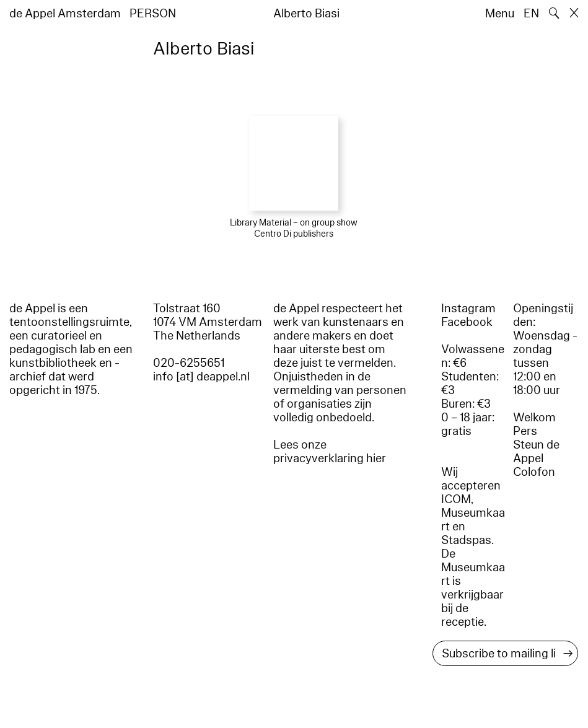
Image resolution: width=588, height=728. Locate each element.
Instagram (468, 309)
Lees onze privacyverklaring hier (330, 452)
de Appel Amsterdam (65, 14)
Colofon (534, 472)
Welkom (534, 418)
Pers (525, 431)
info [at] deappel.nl (201, 377)
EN (531, 14)
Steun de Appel (536, 452)
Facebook (467, 322)
